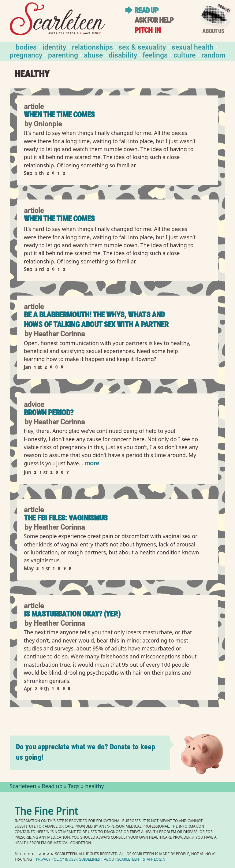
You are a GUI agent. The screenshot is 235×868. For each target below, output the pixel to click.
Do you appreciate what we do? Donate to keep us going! (86, 752)
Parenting (63, 55)
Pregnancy (26, 55)
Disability (123, 55)
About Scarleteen (122, 860)
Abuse (93, 55)
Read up (146, 10)
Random (213, 55)
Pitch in (148, 30)
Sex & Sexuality (142, 47)
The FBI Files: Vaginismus (66, 518)
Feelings (155, 55)
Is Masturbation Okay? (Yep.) (72, 614)
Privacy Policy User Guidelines (68, 860)
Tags (74, 787)
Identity (54, 47)
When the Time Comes (59, 115)
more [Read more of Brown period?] (92, 464)
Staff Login (154, 860)
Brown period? (49, 413)
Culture (185, 55)
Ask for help (154, 20)
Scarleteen (23, 787)
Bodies (26, 47)
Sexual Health (193, 47)
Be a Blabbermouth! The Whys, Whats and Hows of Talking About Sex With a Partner (96, 320)
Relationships (92, 47)
